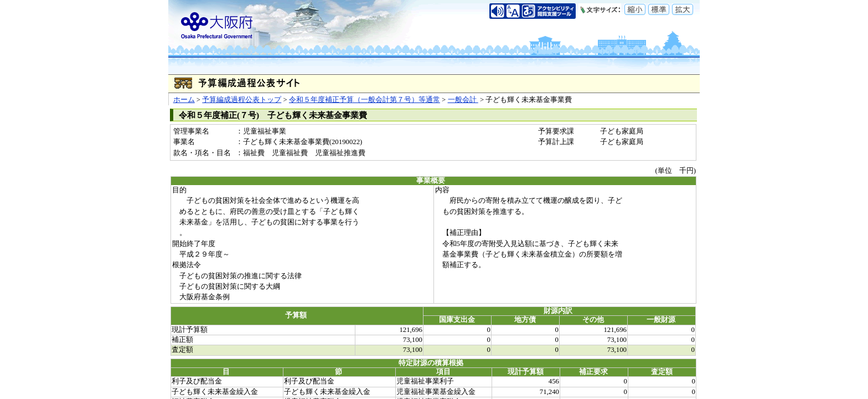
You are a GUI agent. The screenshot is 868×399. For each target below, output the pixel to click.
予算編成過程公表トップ (242, 100)
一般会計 (463, 100)
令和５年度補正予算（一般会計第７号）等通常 (365, 100)
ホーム (184, 100)
